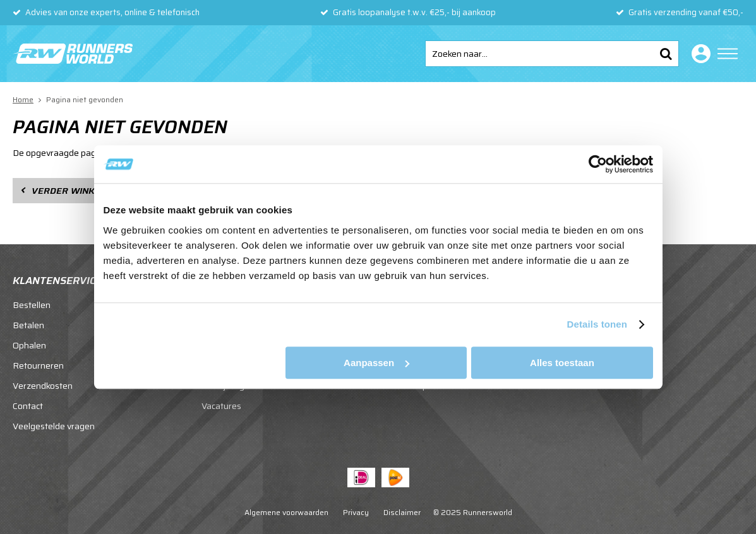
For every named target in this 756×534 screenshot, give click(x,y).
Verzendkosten (43, 386)
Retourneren (38, 365)
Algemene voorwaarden (286, 512)
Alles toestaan (562, 363)
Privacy (356, 512)
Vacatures (221, 406)
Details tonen (597, 324)
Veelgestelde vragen (54, 426)
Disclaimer (402, 512)
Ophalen (29, 345)
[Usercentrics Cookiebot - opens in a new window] (598, 164)
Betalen (28, 325)
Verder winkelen (75, 191)
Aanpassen (376, 363)
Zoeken (666, 54)
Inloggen (699, 54)
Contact (28, 406)
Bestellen (32, 305)
